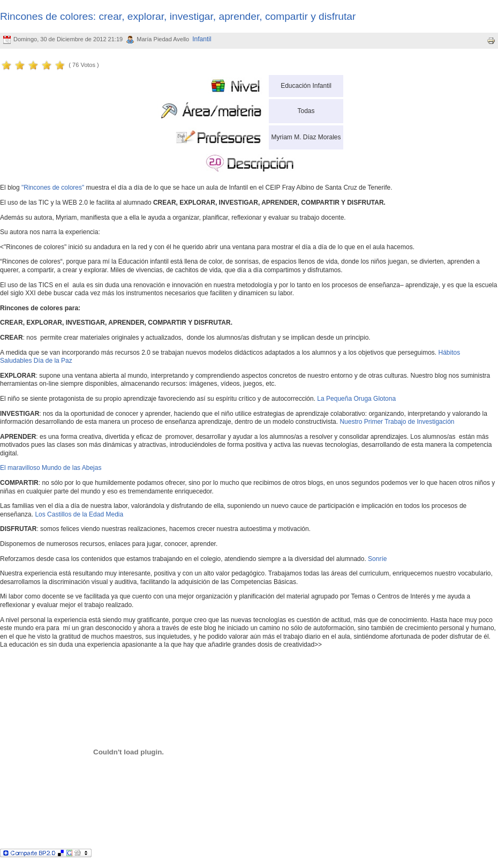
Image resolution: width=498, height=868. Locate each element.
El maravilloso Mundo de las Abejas (51, 468)
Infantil (202, 39)
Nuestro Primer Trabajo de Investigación (397, 422)
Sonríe (377, 559)
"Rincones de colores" (53, 188)
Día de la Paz (53, 361)
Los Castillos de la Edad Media (79, 514)
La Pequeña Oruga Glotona (356, 399)
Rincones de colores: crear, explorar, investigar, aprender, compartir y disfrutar (178, 16)
